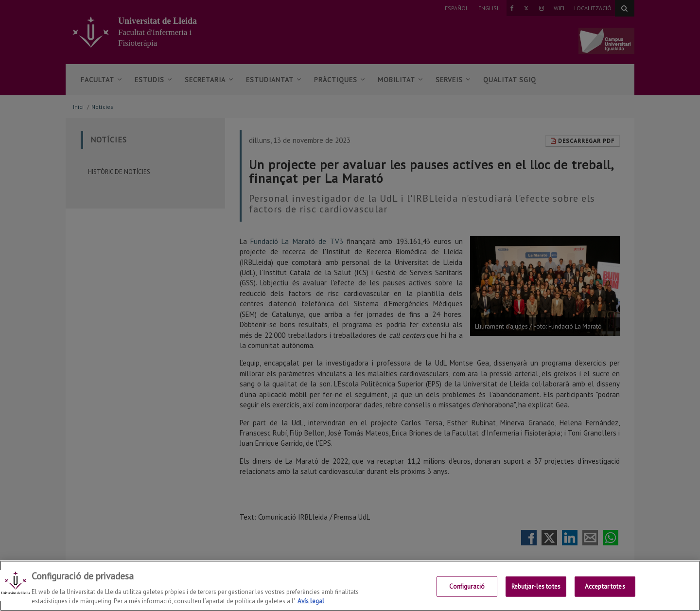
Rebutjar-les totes (536, 586)
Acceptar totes (605, 586)
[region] (350, 586)
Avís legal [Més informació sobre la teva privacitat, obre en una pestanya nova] (311, 601)
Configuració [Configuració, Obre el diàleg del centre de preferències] (467, 586)
